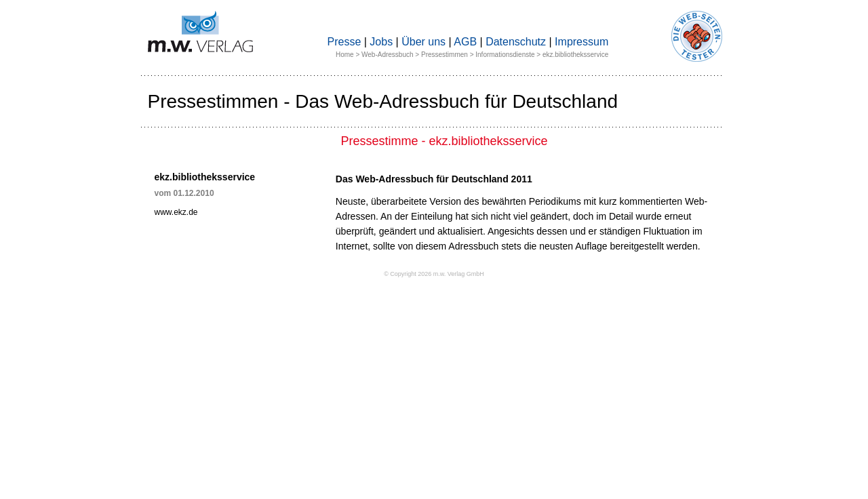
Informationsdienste (505, 55)
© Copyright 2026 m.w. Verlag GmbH (434, 274)
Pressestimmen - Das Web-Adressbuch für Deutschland (383, 101)
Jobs (381, 42)
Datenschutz (516, 42)
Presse (344, 42)
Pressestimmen (445, 55)
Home (345, 55)
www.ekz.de (176, 212)
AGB (465, 42)
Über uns (423, 42)
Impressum (581, 42)
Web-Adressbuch (388, 55)
